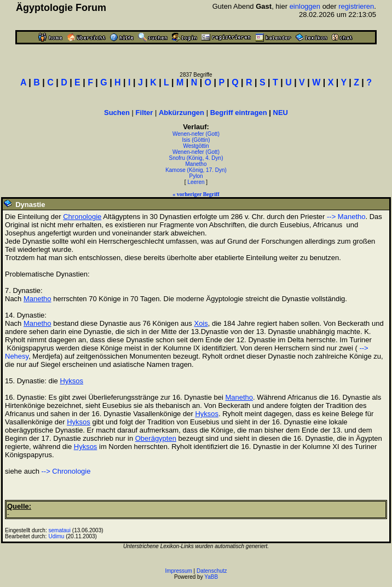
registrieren (356, 6)
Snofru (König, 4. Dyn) (196, 158)
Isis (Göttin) (196, 140)
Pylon (196, 176)
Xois (201, 323)
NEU (281, 113)
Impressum (178, 571)
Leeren (196, 182)
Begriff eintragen (239, 113)
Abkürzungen (181, 113)
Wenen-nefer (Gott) (196, 134)
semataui (60, 530)
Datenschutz (212, 571)
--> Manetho (346, 217)
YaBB (211, 577)
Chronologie (82, 217)
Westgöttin (196, 146)
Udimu (57, 536)
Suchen (117, 113)
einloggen (305, 6)
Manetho (196, 164)
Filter (145, 113)
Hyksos (71, 381)
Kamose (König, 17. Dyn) (196, 170)
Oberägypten (156, 438)
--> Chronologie (66, 471)
